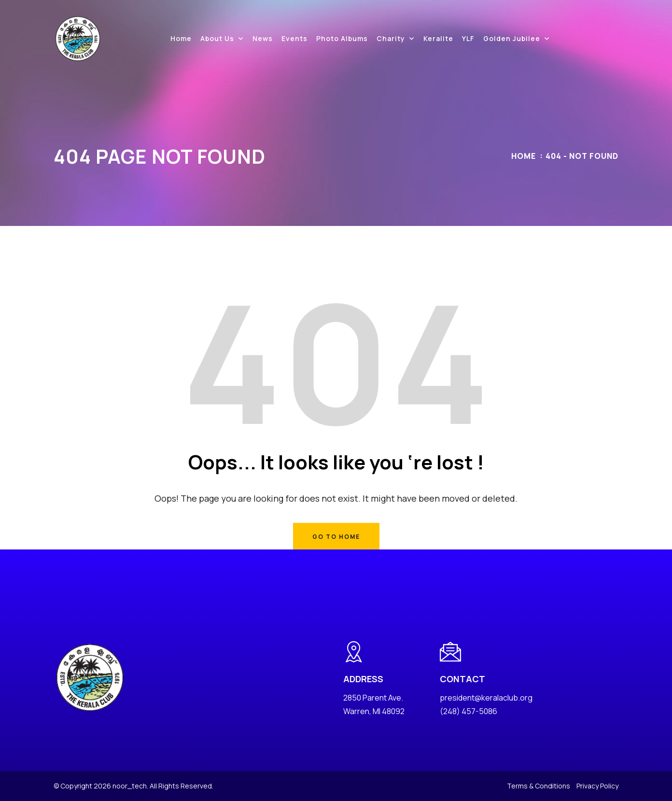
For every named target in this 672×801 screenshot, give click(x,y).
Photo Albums (342, 38)
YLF (468, 38)
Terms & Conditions (539, 786)
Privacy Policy (597, 786)
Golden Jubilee (512, 38)
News (263, 38)
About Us (217, 38)
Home (181, 38)
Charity (391, 38)
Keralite (438, 38)
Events (294, 38)
